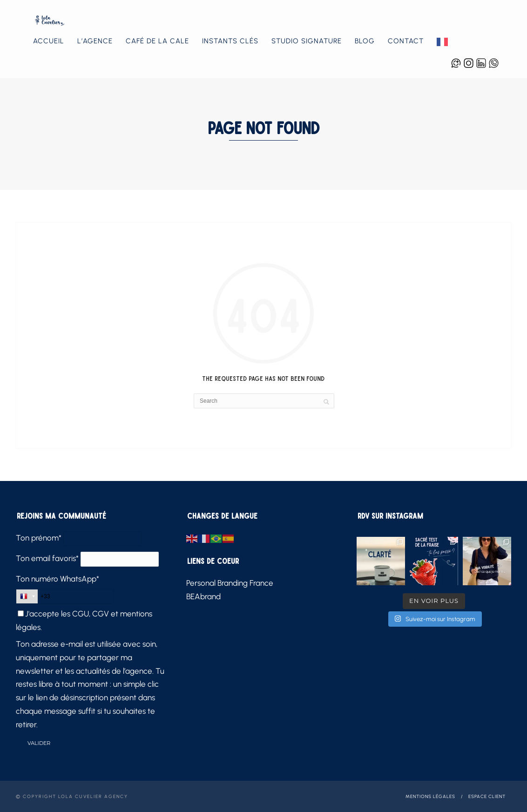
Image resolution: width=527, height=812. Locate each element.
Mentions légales (430, 796)
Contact (406, 41)
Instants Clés (230, 41)
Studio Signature (307, 41)
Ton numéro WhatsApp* (57, 579)
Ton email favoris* (47, 558)
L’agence (95, 41)
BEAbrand (203, 596)
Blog (365, 41)
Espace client (487, 796)
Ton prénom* (39, 538)
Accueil (49, 41)
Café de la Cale (157, 41)
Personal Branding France (230, 583)
